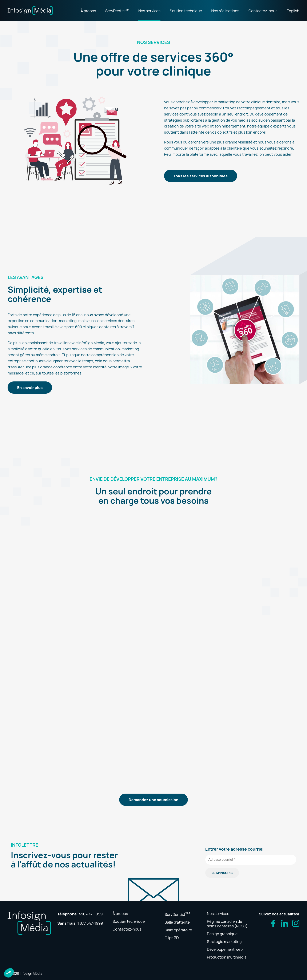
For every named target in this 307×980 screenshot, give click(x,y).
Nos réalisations (225, 11)
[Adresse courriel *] (251, 860)
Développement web (225, 949)
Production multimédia (227, 957)
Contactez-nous (263, 11)
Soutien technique (186, 11)
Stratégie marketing (224, 941)
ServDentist (117, 11)
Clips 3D (172, 938)
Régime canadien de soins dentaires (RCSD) (227, 924)
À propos (88, 11)
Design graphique (222, 934)
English (293, 11)
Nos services (149, 11)
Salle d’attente (177, 922)
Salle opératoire (178, 930)
